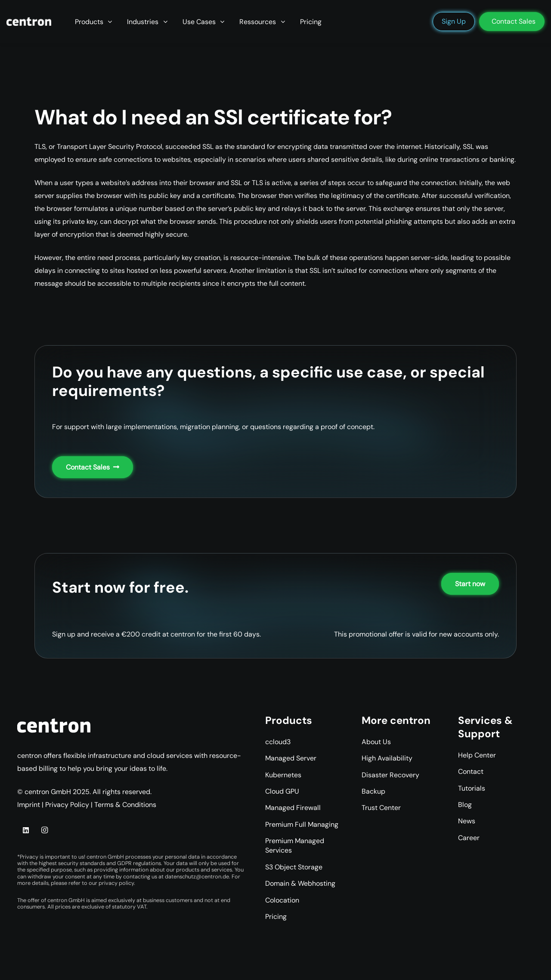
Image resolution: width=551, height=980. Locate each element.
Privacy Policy (67, 805)
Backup (373, 791)
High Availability (387, 758)
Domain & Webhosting (300, 883)
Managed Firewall (293, 808)
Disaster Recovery (390, 775)
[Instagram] (44, 830)
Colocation (282, 900)
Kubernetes (283, 775)
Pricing (276, 917)
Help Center (477, 755)
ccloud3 (278, 742)
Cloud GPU (282, 791)
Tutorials (472, 788)
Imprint (29, 805)
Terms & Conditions (125, 805)
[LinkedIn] (26, 830)
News (467, 821)
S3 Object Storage (294, 867)
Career (469, 838)
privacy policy (116, 883)
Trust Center (381, 808)
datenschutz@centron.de (197, 876)
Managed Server (291, 758)
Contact (471, 771)
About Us (376, 742)
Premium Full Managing (302, 824)
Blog (465, 805)
